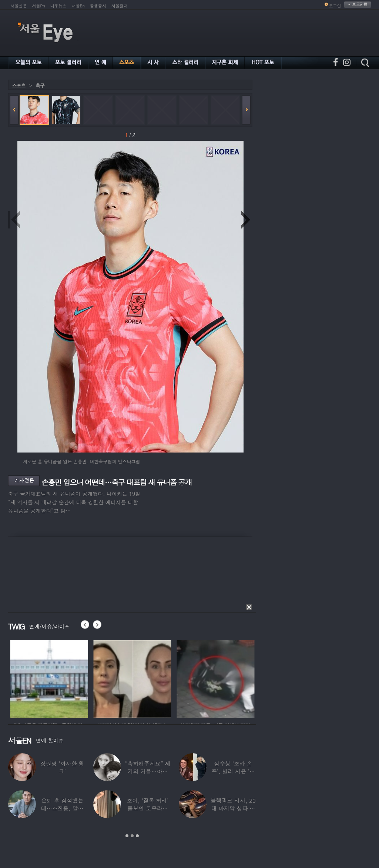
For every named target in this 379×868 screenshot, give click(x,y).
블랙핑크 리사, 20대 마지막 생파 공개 (233, 808)
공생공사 (98, 6)
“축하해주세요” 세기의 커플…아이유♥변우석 (148, 771)
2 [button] (132, 836)
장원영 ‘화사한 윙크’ (62, 767)
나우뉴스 (58, 6)
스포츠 (19, 85)
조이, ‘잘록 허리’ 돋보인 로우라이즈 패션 (148, 808)
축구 (40, 85)
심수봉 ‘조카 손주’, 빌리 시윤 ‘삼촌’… (233, 771)
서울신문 (19, 6)
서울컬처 (120, 6)
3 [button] (137, 836)
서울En (78, 6)
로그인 (335, 6)
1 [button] (127, 836)
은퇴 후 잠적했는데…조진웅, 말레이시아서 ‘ (62, 808)
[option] (63, 678)
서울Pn (39, 6)
